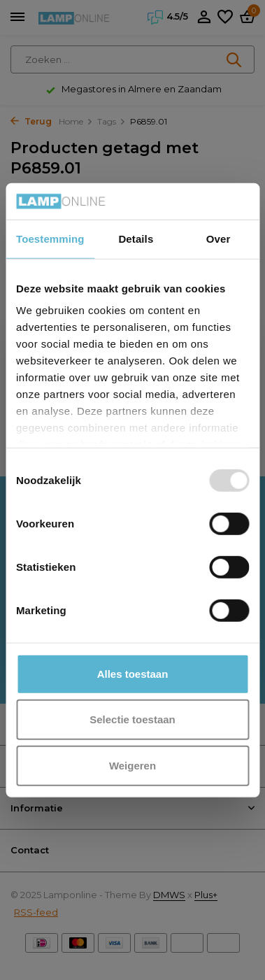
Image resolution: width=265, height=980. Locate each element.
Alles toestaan (133, 674)
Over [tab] (219, 239)
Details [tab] (136, 239)
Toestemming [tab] (50, 239)
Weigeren (132, 766)
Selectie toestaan (132, 719)
